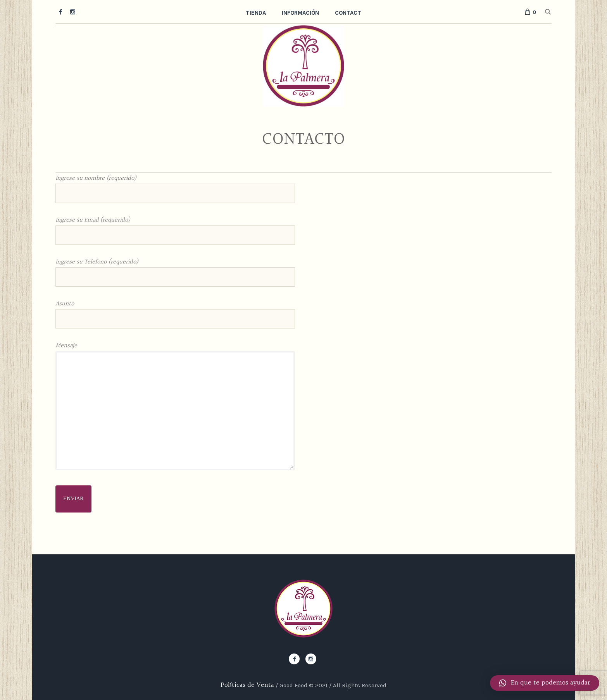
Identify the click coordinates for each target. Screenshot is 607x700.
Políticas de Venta (247, 685)
